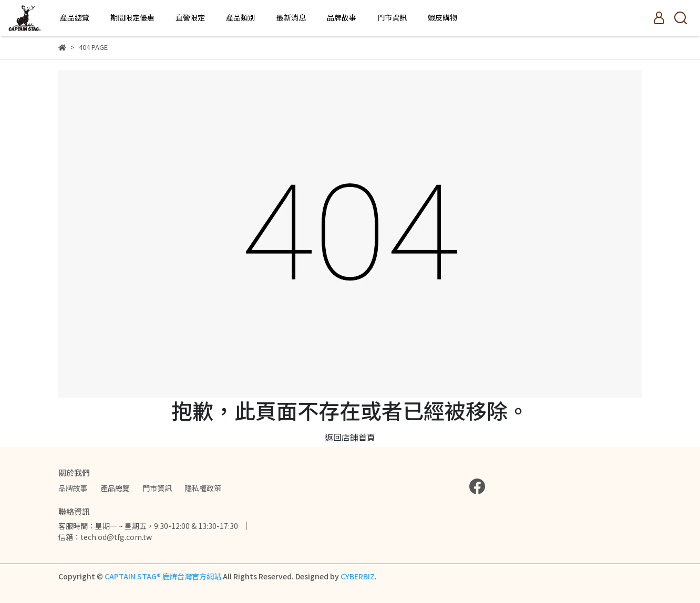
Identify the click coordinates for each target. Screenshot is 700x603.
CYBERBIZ (358, 576)
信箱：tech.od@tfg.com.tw (105, 537)
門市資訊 (392, 17)
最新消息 (291, 17)
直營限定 (190, 17)
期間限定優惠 (132, 17)
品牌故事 (342, 17)
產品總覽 (75, 17)
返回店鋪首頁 (350, 437)
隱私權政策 (203, 488)
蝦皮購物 (442, 17)
